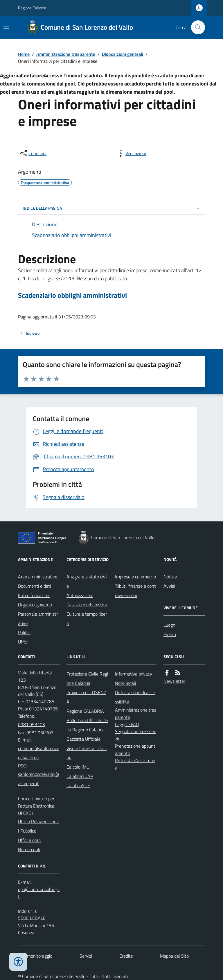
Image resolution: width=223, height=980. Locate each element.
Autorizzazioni (80, 595)
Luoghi (170, 625)
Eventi (170, 634)
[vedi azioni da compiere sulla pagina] (131, 153)
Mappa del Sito (174, 956)
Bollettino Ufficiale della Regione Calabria (87, 725)
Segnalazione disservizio (136, 735)
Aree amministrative (38, 577)
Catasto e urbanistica (87, 605)
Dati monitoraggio (35, 956)
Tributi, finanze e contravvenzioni (135, 591)
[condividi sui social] (33, 153)
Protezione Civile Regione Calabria (87, 678)
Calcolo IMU (78, 767)
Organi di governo (35, 605)
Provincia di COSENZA (86, 697)
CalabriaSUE (78, 785)
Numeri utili (29, 849)
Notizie (170, 577)
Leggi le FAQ (127, 724)
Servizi (86, 956)
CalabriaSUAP (80, 776)
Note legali (125, 683)
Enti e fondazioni (34, 595)
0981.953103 (32, 724)
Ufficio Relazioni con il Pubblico (38, 826)
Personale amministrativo (38, 619)
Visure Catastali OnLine (87, 753)
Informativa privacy (134, 674)
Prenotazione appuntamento (135, 750)
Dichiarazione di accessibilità (135, 697)
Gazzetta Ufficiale (83, 739)
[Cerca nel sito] (196, 27)
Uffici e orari (29, 840)
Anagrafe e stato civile (87, 581)
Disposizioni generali (123, 54)
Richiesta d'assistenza (135, 764)
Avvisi (169, 586)
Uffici (23, 642)
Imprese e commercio (135, 577)
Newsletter (174, 681)
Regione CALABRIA (85, 711)
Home (24, 54)
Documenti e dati (34, 586)
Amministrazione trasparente (66, 54)
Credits (126, 956)
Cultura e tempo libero (87, 619)
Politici (24, 632)
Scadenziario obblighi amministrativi (72, 295)
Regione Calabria (32, 8)
